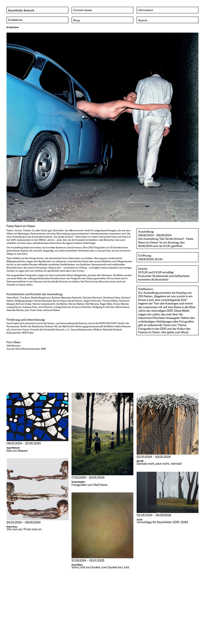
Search (143, 21)
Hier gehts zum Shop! (175, 333)
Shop (77, 21)
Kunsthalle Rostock (21, 10)
